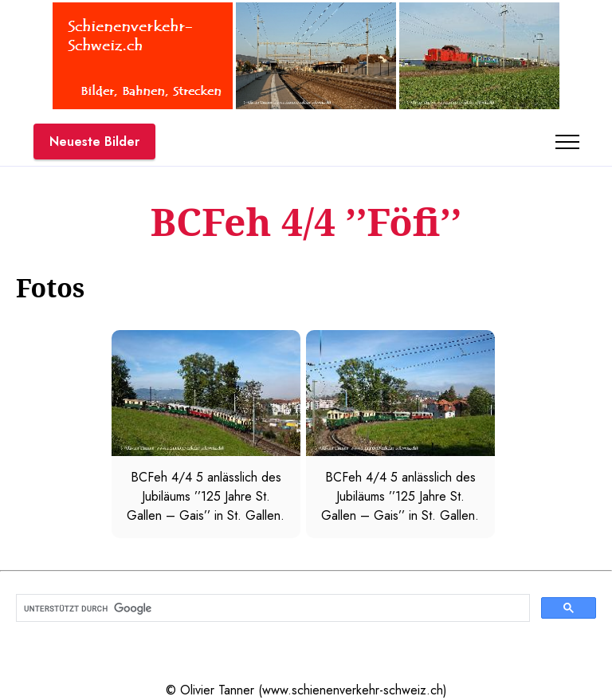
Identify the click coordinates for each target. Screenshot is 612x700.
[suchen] (271, 608)
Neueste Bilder (94, 142)
